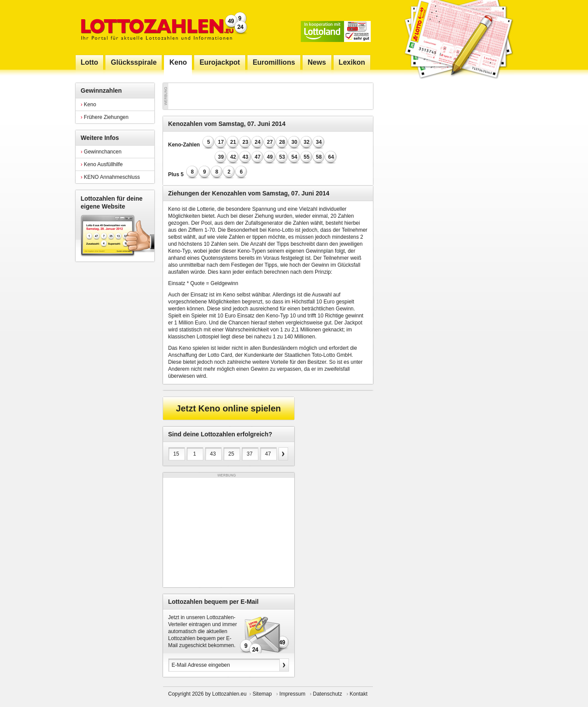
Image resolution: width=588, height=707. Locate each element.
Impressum (292, 694)
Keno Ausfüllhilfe (102, 164)
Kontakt (359, 694)
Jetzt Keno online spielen (228, 408)
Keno (89, 104)
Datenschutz (328, 694)
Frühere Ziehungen (105, 117)
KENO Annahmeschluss (110, 177)
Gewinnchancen (101, 152)
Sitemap (262, 694)
